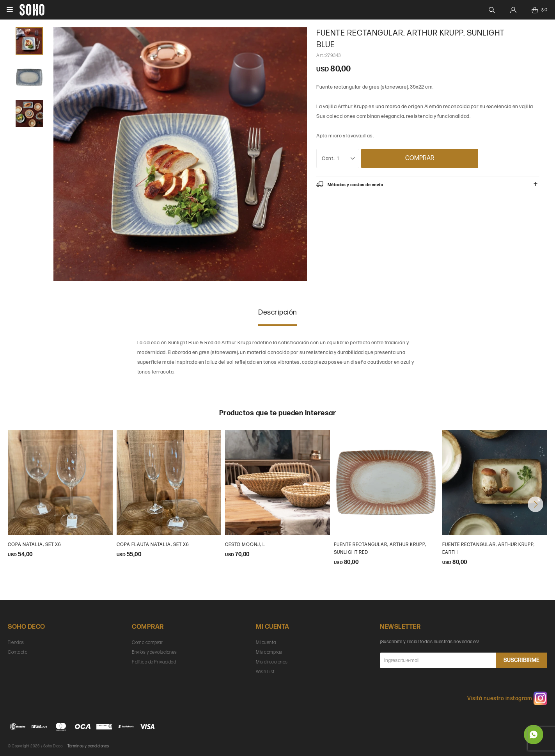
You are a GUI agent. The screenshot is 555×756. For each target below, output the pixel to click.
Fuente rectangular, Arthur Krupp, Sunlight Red (380, 549)
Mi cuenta (266, 643)
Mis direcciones (272, 662)
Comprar (420, 158)
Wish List (265, 672)
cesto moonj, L (245, 545)
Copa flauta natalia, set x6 (153, 545)
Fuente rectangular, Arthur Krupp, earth (489, 549)
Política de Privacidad (154, 662)
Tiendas (16, 643)
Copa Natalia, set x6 (35, 545)
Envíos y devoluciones (154, 652)
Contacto (18, 652)
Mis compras (269, 652)
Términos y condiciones (88, 746)
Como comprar (147, 643)
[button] (535, 504)
